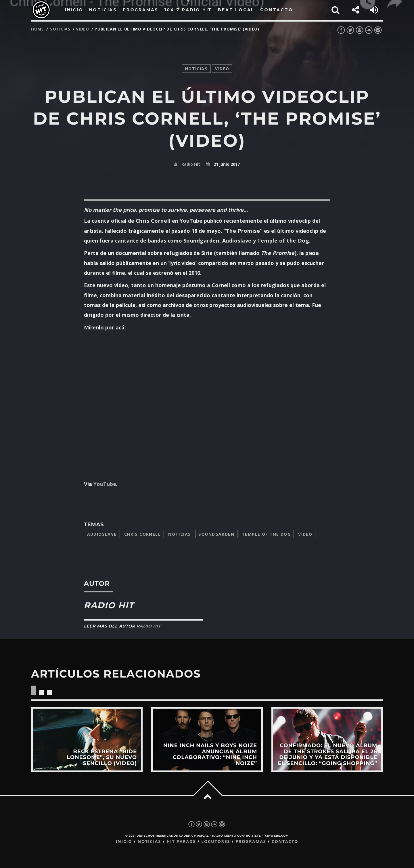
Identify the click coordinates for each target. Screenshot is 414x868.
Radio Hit (191, 164)
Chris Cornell (142, 534)
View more (87, 739)
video (83, 29)
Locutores (216, 842)
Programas (251, 842)
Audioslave (102, 534)
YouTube (105, 484)
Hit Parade (181, 842)
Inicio (124, 842)
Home (38, 29)
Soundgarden (216, 534)
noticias (60, 29)
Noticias (180, 534)
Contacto (285, 842)
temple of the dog (266, 534)
